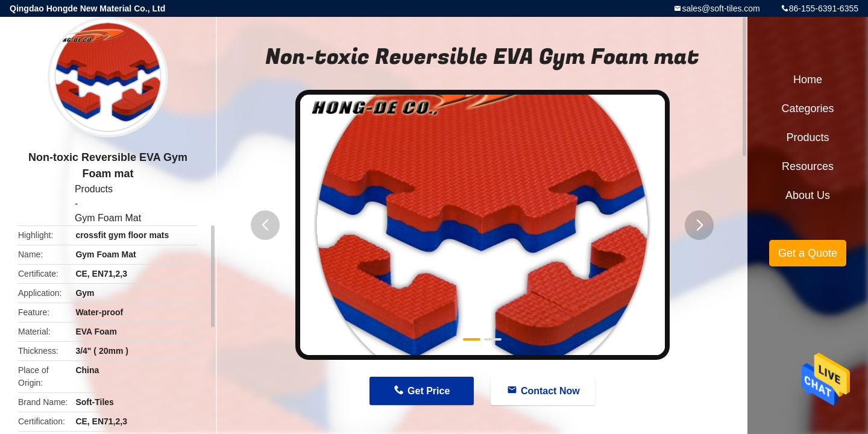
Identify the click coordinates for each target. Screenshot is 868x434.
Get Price (429, 391)
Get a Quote (808, 253)
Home (808, 80)
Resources (808, 166)
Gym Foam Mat (108, 218)
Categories (807, 108)
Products (94, 189)
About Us (808, 195)
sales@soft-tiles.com (721, 8)
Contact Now (550, 391)
